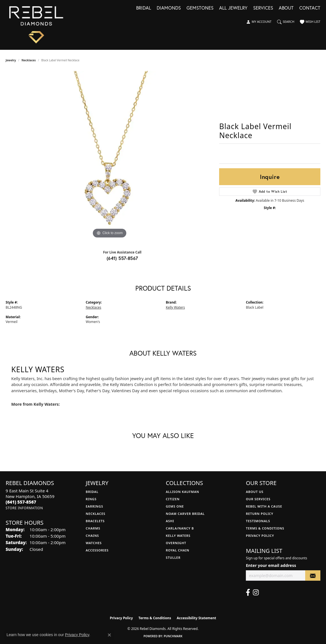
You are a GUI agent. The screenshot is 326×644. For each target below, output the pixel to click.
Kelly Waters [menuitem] (178, 536)
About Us (255, 492)
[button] (259, 22)
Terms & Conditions (265, 528)
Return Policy (259, 514)
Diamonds (169, 8)
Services (263, 8)
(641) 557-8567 (122, 258)
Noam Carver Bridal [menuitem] (185, 514)
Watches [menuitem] (94, 543)
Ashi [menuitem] (170, 521)
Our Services (258, 499)
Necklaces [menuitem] (96, 514)
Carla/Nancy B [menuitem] (180, 528)
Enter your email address (271, 565)
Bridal (144, 8)
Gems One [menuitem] (175, 506)
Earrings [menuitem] (95, 506)
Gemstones (200, 8)
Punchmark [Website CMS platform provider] (173, 636)
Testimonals (258, 521)
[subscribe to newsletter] (313, 575)
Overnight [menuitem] (176, 543)
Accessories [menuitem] (97, 550)
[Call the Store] (21, 502)
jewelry (11, 60)
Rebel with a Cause (264, 506)
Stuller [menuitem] (173, 557)
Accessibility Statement (196, 618)
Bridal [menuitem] (92, 492)
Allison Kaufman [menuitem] (183, 492)
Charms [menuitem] (93, 528)
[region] (110, 155)
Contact (310, 8)
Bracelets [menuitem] (95, 521)
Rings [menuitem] (91, 499)
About (286, 8)
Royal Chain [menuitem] (178, 550)
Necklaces (29, 60)
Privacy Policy (260, 536)
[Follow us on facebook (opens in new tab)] (248, 593)
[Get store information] (24, 508)
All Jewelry (233, 8)
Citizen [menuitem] (173, 499)
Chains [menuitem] (92, 536)
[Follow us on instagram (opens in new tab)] (256, 593)
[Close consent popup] (109, 635)
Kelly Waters (176, 307)
